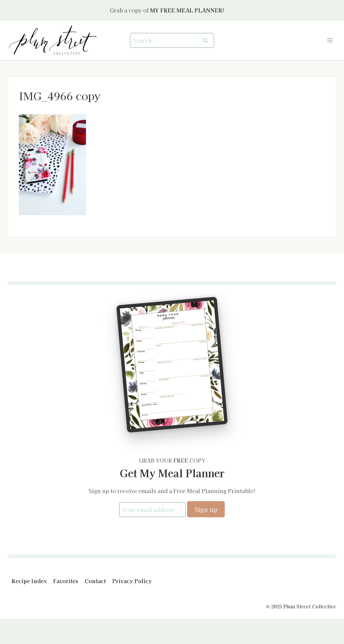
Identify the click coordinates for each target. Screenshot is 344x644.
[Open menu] (330, 40)
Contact (95, 581)
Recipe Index (29, 581)
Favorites (66, 581)
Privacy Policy (132, 581)
